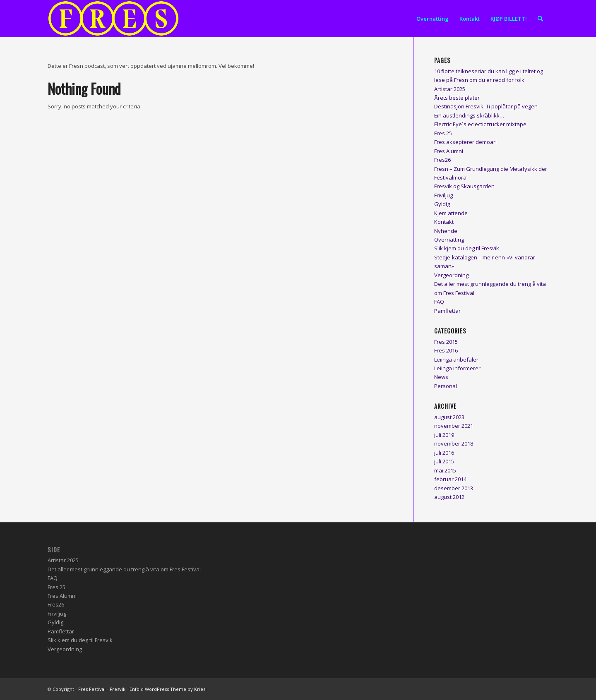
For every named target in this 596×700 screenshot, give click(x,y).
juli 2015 (444, 461)
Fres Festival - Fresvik (102, 689)
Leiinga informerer (457, 368)
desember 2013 (454, 488)
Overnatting (449, 240)
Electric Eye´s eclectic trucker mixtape (480, 124)
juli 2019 (444, 435)
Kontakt (444, 222)
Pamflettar (447, 311)
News (441, 377)
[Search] (540, 19)
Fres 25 (443, 133)
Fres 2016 (446, 350)
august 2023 (449, 417)
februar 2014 (450, 479)
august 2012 (449, 497)
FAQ (439, 302)
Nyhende (446, 231)
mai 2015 (445, 470)
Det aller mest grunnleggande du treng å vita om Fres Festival (124, 569)
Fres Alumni (449, 151)
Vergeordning (451, 275)
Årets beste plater (457, 98)
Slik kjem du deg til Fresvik (467, 248)
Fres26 (442, 160)
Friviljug (443, 195)
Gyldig (442, 204)
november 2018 (454, 443)
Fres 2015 (446, 342)
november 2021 (454, 426)
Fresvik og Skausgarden (464, 186)
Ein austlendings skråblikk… (469, 115)
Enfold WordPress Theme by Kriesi (168, 689)
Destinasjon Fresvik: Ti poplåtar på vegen (486, 106)
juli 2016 (444, 453)
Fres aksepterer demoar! (465, 142)
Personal (446, 386)
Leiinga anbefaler (456, 360)
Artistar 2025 (450, 89)
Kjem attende (451, 213)
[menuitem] (433, 19)
